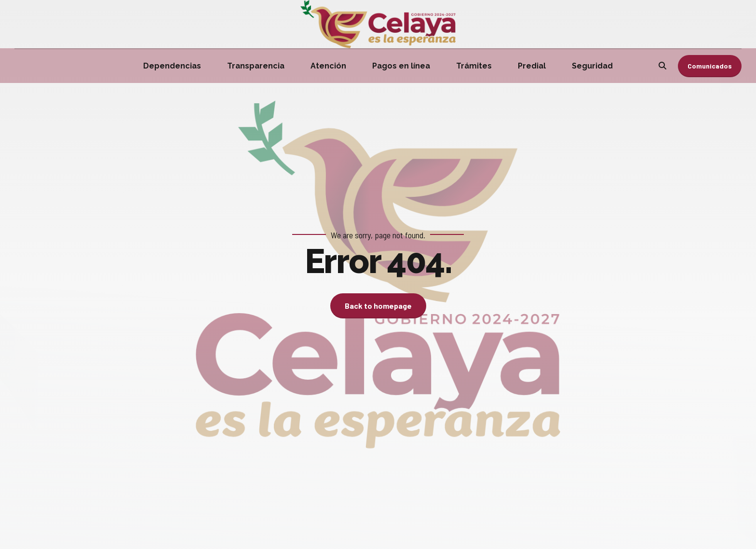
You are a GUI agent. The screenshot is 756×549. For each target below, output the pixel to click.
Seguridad (592, 66)
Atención (328, 66)
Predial (532, 66)
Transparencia (256, 66)
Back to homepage (378, 306)
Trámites (474, 66)
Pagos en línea (401, 66)
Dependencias (172, 66)
